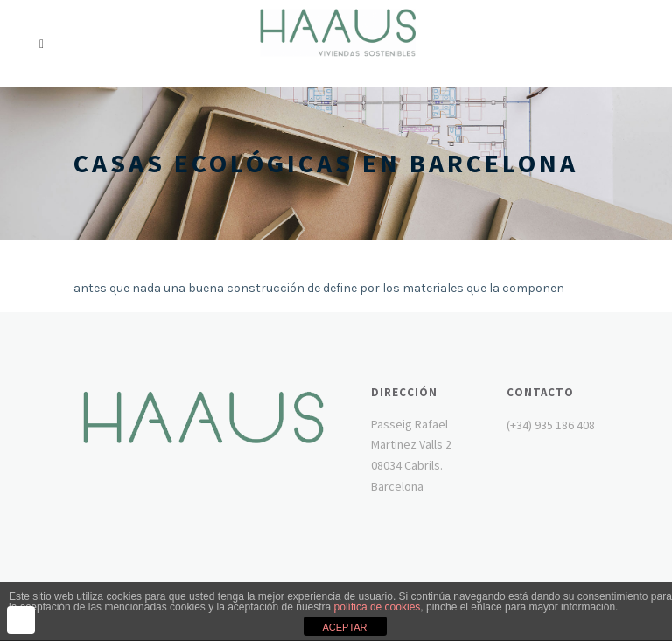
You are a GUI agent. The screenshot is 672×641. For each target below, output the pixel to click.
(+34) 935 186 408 (551, 425)
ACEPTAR (344, 627)
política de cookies (378, 607)
